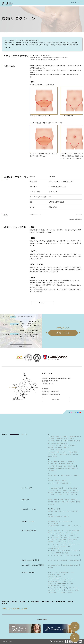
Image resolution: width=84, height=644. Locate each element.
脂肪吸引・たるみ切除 (54, 509)
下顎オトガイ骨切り (54, 490)
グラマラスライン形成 (54, 450)
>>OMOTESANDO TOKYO (14, 609)
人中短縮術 (51, 471)
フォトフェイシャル (54, 535)
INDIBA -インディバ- (67, 592)
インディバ (51, 553)
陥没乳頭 (73, 500)
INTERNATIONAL (59, 602)
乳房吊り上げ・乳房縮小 (69, 502)
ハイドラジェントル (61, 542)
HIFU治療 (76, 531)
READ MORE (21, 346)
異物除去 (74, 468)
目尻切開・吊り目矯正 (61, 448)
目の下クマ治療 (53, 457)
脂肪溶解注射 (52, 521)
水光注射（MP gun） (54, 549)
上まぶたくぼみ (53, 454)
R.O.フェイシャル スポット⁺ (68, 533)
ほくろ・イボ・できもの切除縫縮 (57, 560)
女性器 (50, 514)
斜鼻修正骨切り (62, 466)
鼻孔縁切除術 (52, 468)
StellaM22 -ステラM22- (72, 590)
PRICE (14, 602)
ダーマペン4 (52, 544)
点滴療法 (51, 567)
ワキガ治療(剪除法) (74, 560)
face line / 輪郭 (27, 488)
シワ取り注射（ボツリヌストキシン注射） (60, 526)
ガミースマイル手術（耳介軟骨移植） (59, 483)
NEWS (4, 603)
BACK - (42, 303)
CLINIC (23, 602)
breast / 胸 (25, 500)
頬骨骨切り (76, 490)
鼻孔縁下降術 (72, 466)
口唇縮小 (51, 481)
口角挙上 (64, 481)
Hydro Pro (69, 521)
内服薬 (50, 531)
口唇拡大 (58, 481)
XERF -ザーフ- (53, 572)
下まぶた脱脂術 (73, 452)
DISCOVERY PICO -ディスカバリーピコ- (60, 581)
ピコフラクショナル (54, 538)
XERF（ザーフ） (67, 531)
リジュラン (61, 521)
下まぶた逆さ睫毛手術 (65, 454)
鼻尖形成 (51, 464)
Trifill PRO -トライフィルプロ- (57, 575)
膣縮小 (66, 516)
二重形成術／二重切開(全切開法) (70, 437)
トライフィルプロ (62, 544)
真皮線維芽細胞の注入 (54, 565)
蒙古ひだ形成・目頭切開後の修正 (57, 443)
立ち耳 (50, 476)
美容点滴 (66, 553)
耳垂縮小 (76, 476)
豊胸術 (50, 500)
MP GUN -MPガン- (54, 592)
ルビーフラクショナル (67, 535)
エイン (70, 542)
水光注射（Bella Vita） (64, 546)
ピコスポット (75, 538)
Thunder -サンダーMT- (55, 588)
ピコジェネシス (66, 538)
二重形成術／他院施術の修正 (70, 441)
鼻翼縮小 (62, 462)
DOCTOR (5, 602)
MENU (4, 434)
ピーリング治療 (72, 540)
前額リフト (62, 495)
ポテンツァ (57, 531)
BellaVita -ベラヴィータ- (66, 584)
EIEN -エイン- (52, 584)
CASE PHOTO (34, 602)
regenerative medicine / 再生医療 (33, 565)
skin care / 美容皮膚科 (29, 531)
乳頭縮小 (51, 502)
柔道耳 (56, 476)
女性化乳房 (51, 504)
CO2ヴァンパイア (74, 544)
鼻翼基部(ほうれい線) (64, 468)
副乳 (79, 502)
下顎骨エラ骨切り (66, 490)
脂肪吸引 (51, 493)
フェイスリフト (53, 495)
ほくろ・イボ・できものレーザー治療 (59, 555)
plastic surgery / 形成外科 (30, 560)
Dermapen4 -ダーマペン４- (56, 577)
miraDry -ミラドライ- (69, 588)
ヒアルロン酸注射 (53, 524)
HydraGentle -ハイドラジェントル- (58, 586)
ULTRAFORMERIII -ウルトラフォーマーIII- (61, 579)
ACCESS (46, 602)
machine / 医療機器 (28, 572)
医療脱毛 (51, 542)
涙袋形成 (76, 454)
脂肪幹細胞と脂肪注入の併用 (70, 565)
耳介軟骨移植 (70, 462)
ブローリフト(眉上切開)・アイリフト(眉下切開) (62, 445)
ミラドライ (75, 551)
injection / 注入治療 (28, 521)
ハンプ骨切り (52, 466)
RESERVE (63, 333)
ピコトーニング (53, 540)
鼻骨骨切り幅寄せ (60, 464)
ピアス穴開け (75, 555)
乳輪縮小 (58, 502)
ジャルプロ (77, 526)
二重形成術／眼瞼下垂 (54, 441)
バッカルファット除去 (71, 493)
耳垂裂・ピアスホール (66, 476)
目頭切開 (51, 448)
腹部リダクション (60, 511)
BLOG (71, 602)
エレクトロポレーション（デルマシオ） (59, 551)
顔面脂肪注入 (59, 493)
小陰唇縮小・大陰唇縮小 (55, 516)
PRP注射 (59, 553)
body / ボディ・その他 (29, 509)
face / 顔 (24, 434)
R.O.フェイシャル (53, 533)
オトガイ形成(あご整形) (55, 488)
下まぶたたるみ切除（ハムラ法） (57, 452)
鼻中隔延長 (70, 464)
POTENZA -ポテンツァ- (66, 572)
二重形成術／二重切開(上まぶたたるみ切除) (60, 439)
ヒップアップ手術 (72, 511)
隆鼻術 (50, 462)
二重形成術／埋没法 (54, 437)
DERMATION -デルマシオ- (56, 590)
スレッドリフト (71, 495)
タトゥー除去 (62, 540)
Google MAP (56, 399)
